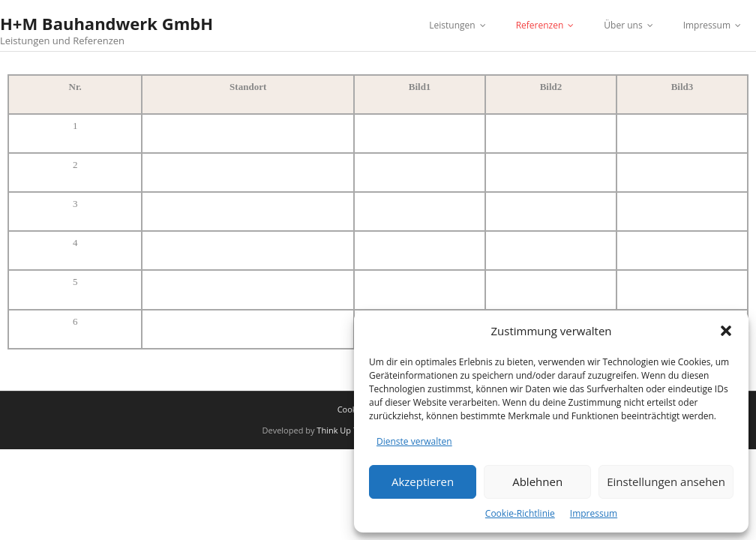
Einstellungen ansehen (666, 481)
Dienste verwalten (414, 441)
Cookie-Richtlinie (520, 513)
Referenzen (540, 25)
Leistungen (452, 25)
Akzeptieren (423, 481)
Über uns (623, 25)
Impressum (594, 513)
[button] (726, 331)
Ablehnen (537, 481)
